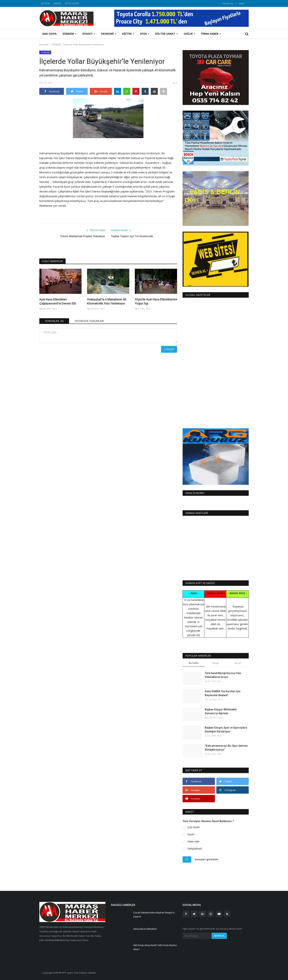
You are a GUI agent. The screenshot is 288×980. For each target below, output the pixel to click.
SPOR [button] (145, 34)
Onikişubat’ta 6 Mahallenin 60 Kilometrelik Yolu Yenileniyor (107, 301)
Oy (187, 859)
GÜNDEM (56, 44)
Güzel (191, 834)
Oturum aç (228, 3)
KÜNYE (57, 3)
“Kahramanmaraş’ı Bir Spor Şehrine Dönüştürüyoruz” (226, 748)
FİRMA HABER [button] (211, 34)
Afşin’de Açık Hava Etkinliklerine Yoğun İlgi (156, 301)
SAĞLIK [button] (189, 34)
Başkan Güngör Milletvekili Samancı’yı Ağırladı (221, 711)
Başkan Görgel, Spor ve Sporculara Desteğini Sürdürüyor (226, 730)
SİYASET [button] (89, 34)
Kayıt (242, 3)
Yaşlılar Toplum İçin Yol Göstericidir (132, 236)
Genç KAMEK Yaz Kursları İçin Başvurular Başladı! (223, 693)
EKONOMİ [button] (109, 34)
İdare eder (194, 841)
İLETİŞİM (45, 3)
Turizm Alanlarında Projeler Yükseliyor (83, 236)
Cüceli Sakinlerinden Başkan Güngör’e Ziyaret (154, 915)
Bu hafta (194, 663)
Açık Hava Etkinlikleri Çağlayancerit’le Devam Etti (58, 301)
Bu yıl (238, 663)
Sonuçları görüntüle (206, 859)
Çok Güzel (193, 827)
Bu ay (216, 663)
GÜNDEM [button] (69, 34)
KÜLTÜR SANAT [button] (166, 34)
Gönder (169, 349)
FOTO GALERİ (72, 3)
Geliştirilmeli (195, 849)
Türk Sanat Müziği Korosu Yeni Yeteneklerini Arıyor (223, 675)
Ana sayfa (49, 34)
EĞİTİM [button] (128, 34)
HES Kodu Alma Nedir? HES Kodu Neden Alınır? (155, 947)
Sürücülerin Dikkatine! (145, 929)
